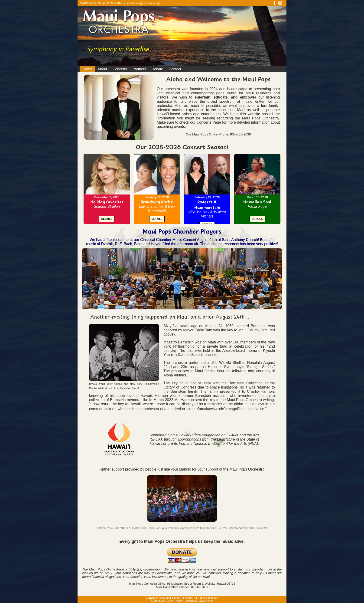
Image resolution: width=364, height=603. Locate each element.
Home (87, 69)
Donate (157, 69)
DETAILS (107, 219)
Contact (175, 69)
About (102, 69)
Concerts (120, 69)
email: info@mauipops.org (143, 3)
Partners (139, 69)
